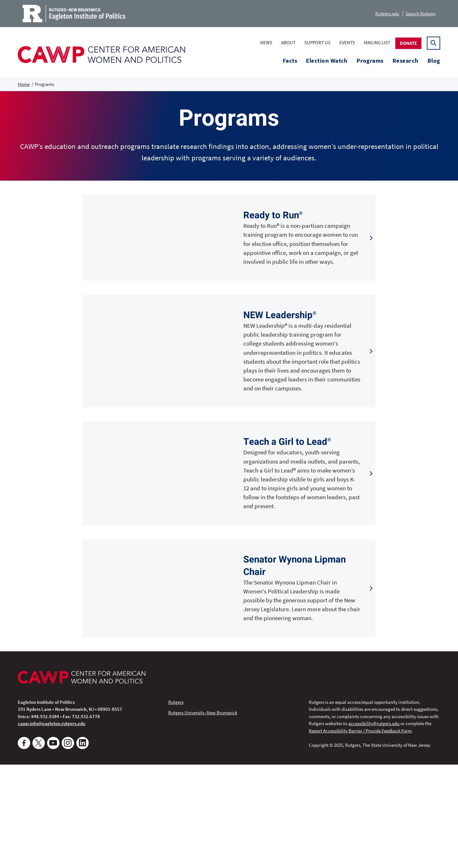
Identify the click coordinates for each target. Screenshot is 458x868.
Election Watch (327, 61)
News (266, 42)
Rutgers (176, 805)
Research (406, 61)
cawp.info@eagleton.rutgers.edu (52, 827)
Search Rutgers (420, 14)
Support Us (317, 42)
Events (347, 42)
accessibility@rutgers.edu (374, 827)
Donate (408, 43)
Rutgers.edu (387, 14)
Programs (370, 61)
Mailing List (377, 42)
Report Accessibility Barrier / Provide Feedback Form (360, 834)
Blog (434, 61)
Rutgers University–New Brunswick (203, 816)
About (288, 42)
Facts (290, 61)
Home (24, 84)
